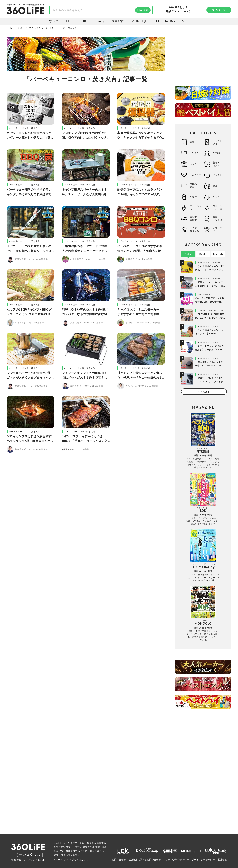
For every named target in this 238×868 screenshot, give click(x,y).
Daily (188, 254)
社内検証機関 (99, 847)
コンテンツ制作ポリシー (176, 860)
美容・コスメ (216, 164)
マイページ (219, 10)
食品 (215, 186)
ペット (216, 197)
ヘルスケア (196, 175)
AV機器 (217, 153)
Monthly (218, 254)
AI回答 (144, 10)
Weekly (203, 254)
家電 (192, 142)
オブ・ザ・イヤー (219, 229)
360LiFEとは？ (178, 7)
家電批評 (118, 21)
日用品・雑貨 (194, 186)
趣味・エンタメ (217, 219)
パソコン (194, 153)
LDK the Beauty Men (172, 21)
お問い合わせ (119, 860)
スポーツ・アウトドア (219, 208)
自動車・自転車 (194, 219)
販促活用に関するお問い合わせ (145, 860)
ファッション (196, 208)
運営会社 (222, 860)
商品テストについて (178, 11)
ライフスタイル (194, 229)
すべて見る (204, 392)
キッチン (217, 175)
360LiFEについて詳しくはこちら (71, 860)
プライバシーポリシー (203, 860)
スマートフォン (217, 142)
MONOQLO (140, 21)
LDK (69, 21)
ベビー (193, 197)
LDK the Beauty (92, 21)
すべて (54, 21)
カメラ (193, 164)
